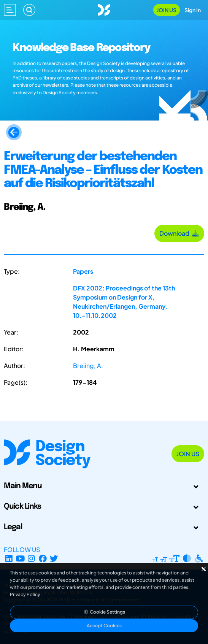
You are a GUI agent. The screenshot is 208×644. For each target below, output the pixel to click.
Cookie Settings (104, 612)
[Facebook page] (43, 559)
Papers (83, 271)
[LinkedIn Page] (9, 559)
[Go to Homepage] (104, 9)
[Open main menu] (10, 10)
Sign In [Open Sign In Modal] (193, 10)
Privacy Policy (25, 594)
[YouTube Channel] (20, 559)
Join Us (167, 10)
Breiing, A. (88, 366)
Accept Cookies (104, 626)
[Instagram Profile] (31, 559)
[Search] (29, 10)
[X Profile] (54, 559)
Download (179, 233)
